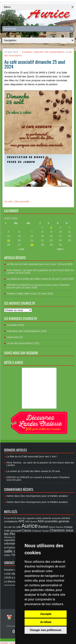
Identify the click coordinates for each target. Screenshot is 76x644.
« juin (21, 249)
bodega (68, 527)
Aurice (30, 526)
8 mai (7, 518)
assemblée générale (57, 521)
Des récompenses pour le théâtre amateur (44, 496)
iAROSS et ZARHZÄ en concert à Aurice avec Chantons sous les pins (38, 286)
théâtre (7, 555)
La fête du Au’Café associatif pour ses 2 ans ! (32, 264)
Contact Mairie (14, 563)
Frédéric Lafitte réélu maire (22, 294)
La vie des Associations (20, 343)
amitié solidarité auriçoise (48, 518)
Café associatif (21, 202)
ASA (41, 521)
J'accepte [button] (46, 614)
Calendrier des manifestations (49, 52)
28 (32, 245)
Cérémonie (13, 337)
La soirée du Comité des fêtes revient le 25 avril (33, 279)
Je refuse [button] (46, 622)
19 (9, 240)
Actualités (27, 52)
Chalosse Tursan (40, 531)
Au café (8, 202)
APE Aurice (31, 521)
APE (21, 521)
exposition (10, 540)
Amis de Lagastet (26, 518)
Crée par (11, 626)
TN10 (15, 555)
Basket (43, 527)
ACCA (13, 518)
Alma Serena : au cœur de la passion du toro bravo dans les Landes (40, 271)
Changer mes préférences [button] (46, 630)
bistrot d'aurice (56, 527)
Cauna (26, 530)
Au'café (8, 527)
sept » (60, 249)
